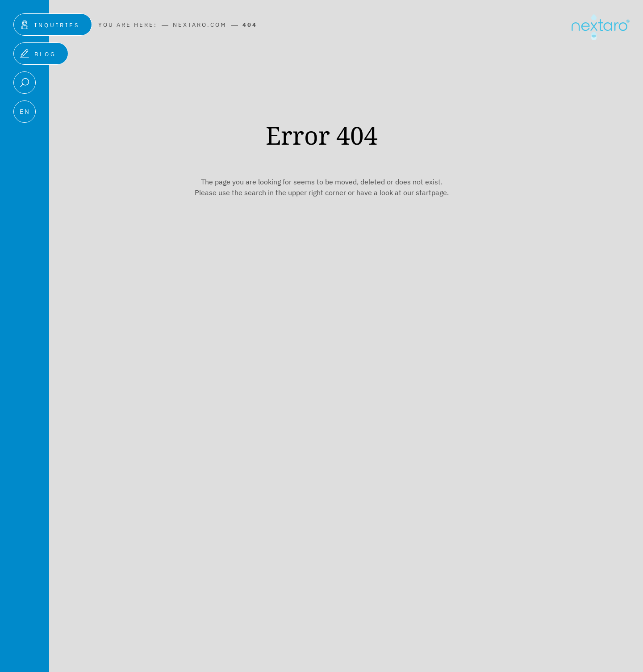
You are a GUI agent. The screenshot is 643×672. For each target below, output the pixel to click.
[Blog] (40, 54)
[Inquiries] (52, 25)
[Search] (24, 83)
